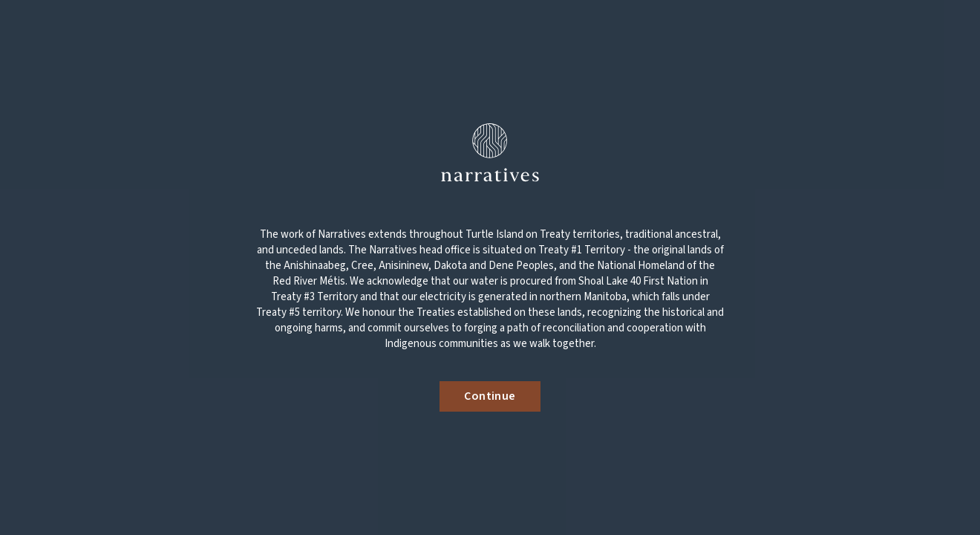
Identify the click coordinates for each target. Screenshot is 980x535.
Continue (490, 396)
